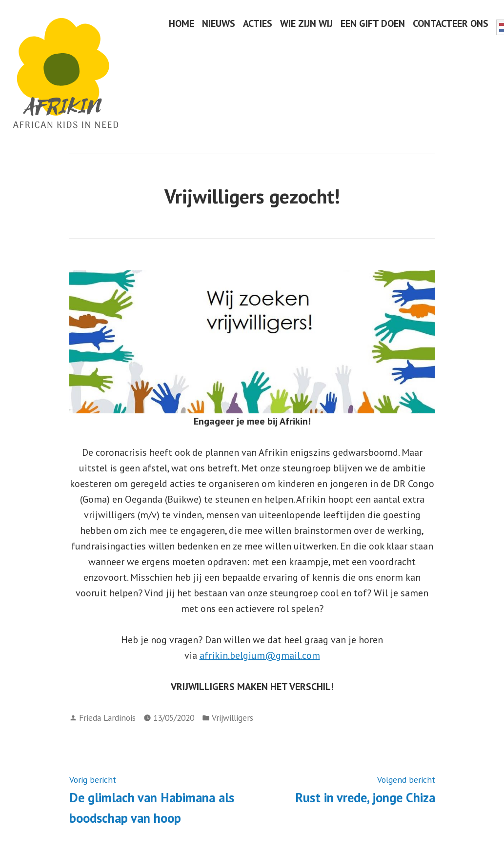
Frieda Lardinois (107, 718)
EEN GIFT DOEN (373, 23)
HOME (181, 23)
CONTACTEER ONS (451, 23)
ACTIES (258, 23)
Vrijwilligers (232, 718)
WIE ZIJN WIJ (306, 23)
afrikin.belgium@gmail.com (260, 655)
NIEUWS (219, 23)
